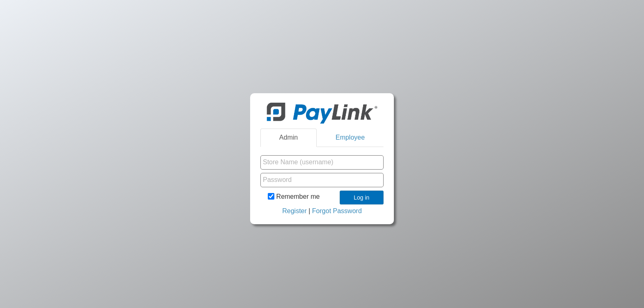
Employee (350, 137)
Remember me (294, 196)
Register (294, 211)
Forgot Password (337, 211)
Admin (289, 137)
